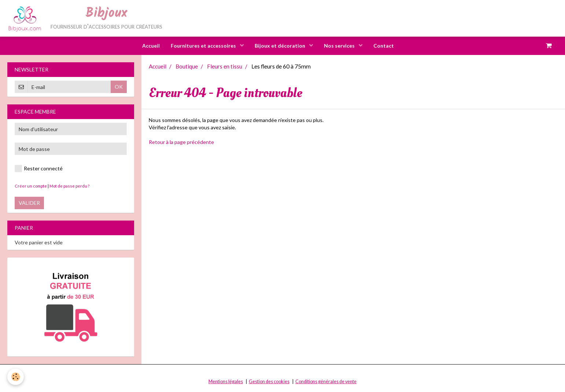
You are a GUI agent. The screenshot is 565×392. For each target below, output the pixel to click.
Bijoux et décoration (280, 46)
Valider (29, 203)
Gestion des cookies (269, 382)
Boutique (187, 66)
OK (119, 87)
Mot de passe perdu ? (69, 186)
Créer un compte (31, 186)
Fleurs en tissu (225, 66)
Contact (384, 46)
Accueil (151, 46)
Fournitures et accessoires (204, 46)
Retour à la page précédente (181, 142)
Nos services (340, 46)
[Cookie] (16, 377)
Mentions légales (226, 382)
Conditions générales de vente (326, 382)
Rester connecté (39, 169)
